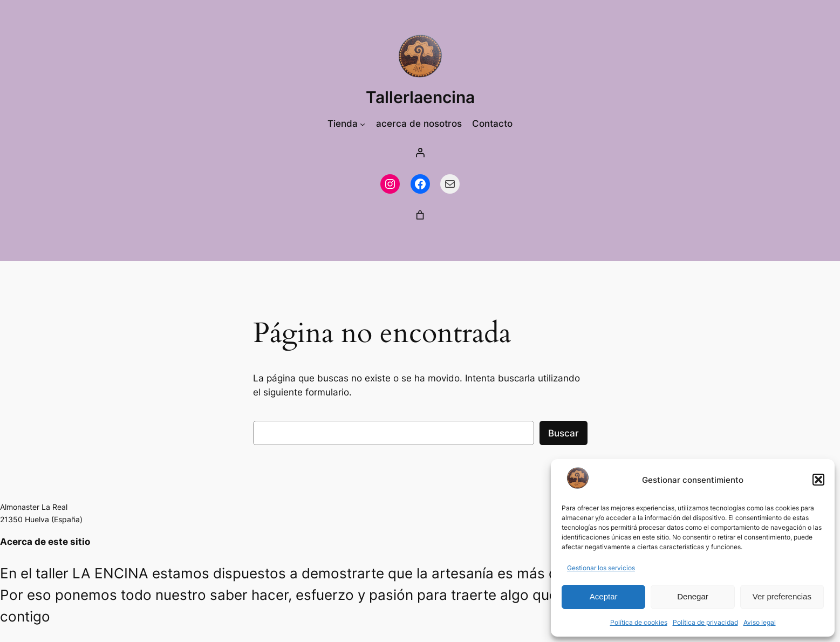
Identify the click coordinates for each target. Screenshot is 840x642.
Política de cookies (639, 622)
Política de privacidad (705, 622)
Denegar (693, 596)
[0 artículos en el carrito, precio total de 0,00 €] (420, 215)
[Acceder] (420, 153)
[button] (818, 480)
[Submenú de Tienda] (363, 124)
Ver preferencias (782, 596)
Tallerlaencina (420, 97)
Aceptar (604, 596)
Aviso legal (760, 622)
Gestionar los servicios (601, 568)
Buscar (564, 433)
